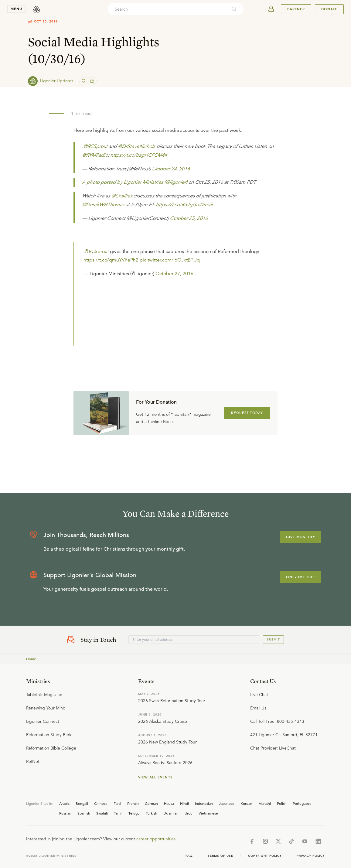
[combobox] (167, 9)
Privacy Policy (311, 856)
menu (16, 9)
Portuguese (302, 803)
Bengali (82, 803)
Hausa (169, 803)
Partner (296, 9)
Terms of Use (220, 856)
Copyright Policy (265, 856)
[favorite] (84, 81)
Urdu (189, 813)
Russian (65, 813)
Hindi (184, 803)
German (151, 803)
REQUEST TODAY (247, 413)
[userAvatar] (271, 9)
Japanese (227, 803)
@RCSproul (95, 146)
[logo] (36, 9)
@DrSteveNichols (136, 146)
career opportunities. (157, 839)
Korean (246, 803)
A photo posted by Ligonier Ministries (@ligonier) (135, 182)
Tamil (118, 813)
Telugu (134, 813)
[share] (91, 81)
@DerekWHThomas (103, 205)
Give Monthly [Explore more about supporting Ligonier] (301, 537)
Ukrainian (171, 813)
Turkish (152, 813)
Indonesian (204, 803)
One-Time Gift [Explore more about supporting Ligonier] (301, 577)
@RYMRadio (95, 155)
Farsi (117, 803)
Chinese (101, 803)
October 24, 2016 (171, 169)
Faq (189, 856)
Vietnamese (208, 813)
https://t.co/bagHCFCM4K (139, 155)
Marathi (265, 803)
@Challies (122, 196)
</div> (181, 297)
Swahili (102, 813)
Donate (329, 9)
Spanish (84, 813)
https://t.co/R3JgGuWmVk (184, 205)
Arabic (64, 803)
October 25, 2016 (189, 218)
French (133, 803)
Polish (282, 803)
